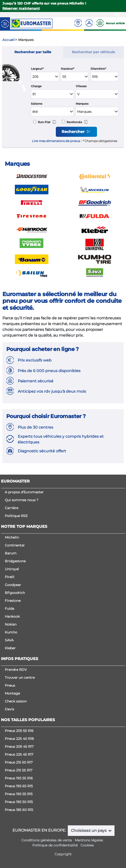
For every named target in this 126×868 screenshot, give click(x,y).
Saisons (37, 104)
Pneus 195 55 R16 (19, 778)
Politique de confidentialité (55, 845)
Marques (82, 104)
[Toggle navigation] (5, 23)
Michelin (12, 537)
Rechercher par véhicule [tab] (93, 52)
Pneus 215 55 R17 (19, 770)
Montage (12, 693)
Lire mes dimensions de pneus (56, 141)
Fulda (9, 609)
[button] (54, 122)
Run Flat (44, 122)
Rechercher (74, 132)
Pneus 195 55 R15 (19, 794)
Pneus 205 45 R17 (19, 747)
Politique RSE (16, 516)
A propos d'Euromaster (24, 492)
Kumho (11, 632)
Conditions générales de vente (47, 840)
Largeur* (37, 69)
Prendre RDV (16, 670)
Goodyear (13, 585)
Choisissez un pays (89, 831)
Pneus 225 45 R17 (19, 754)
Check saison (16, 701)
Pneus (10, 685)
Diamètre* (98, 69)
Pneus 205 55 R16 (19, 731)
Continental (15, 545)
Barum (11, 553)
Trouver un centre (20, 678)
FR (117, 14)
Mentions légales (89, 840)
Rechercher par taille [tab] (33, 52)
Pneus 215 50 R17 (19, 762)
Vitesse (81, 86)
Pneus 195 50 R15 (19, 802)
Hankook (12, 616)
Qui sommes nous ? (22, 500)
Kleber (10, 648)
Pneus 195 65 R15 (19, 786)
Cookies (87, 845)
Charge (36, 86)
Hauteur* (68, 69)
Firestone (13, 601)
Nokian (11, 624)
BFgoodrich (15, 593)
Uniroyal (12, 569)
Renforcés (74, 122)
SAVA (9, 640)
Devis (9, 709)
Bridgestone (15, 561)
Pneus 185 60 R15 (19, 810)
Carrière (11, 508)
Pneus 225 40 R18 (19, 739)
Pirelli (10, 577)
